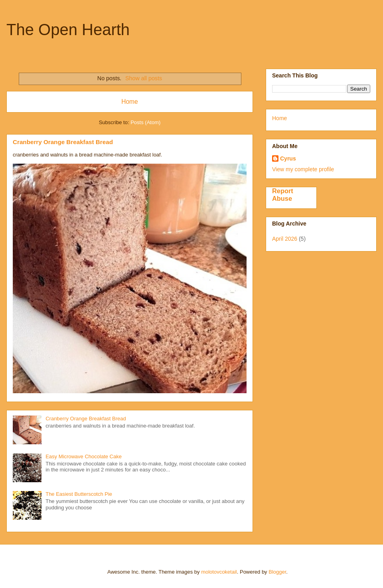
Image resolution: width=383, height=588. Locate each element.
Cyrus (288, 158)
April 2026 (285, 239)
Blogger (277, 572)
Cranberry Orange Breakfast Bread (63, 142)
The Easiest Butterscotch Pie (79, 494)
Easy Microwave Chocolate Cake (84, 456)
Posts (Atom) (145, 122)
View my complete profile (303, 169)
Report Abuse (283, 195)
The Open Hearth (68, 30)
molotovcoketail (219, 572)
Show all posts (144, 78)
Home (130, 102)
